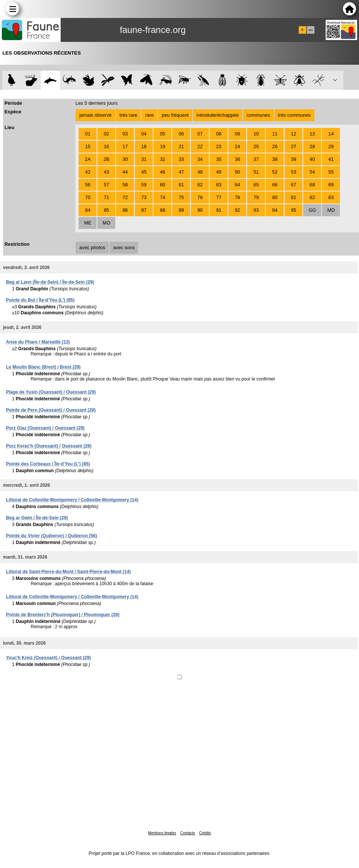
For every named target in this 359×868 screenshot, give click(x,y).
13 (312, 134)
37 (256, 159)
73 (144, 197)
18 (144, 146)
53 (293, 172)
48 (200, 172)
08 (219, 134)
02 (106, 134)
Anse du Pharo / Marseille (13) (38, 342)
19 (162, 146)
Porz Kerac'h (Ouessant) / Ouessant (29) (49, 446)
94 (275, 210)
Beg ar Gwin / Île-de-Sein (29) (37, 518)
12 (293, 134)
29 (331, 146)
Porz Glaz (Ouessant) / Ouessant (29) (45, 428)
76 (200, 197)
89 (181, 210)
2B (107, 159)
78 (237, 197)
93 (256, 210)
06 (181, 134)
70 (88, 197)
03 (125, 134)
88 (162, 210)
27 (293, 146)
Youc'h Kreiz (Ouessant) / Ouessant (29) (48, 658)
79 (256, 197)
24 (237, 146)
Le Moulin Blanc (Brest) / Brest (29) (43, 367)
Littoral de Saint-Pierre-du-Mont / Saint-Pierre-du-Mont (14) (68, 572)
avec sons (124, 247)
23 (219, 146)
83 (331, 197)
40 (312, 159)
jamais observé (95, 115)
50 (237, 172)
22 (200, 146)
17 (125, 146)
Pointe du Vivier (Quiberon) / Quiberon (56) (51, 536)
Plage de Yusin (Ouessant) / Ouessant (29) (51, 392)
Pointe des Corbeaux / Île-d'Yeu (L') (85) (48, 464)
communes (258, 115)
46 (162, 172)
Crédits (205, 833)
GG (312, 210)
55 (331, 172)
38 (275, 159)
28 (312, 146)
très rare (128, 115)
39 (293, 159)
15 (88, 146)
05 (162, 134)
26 (275, 146)
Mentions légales (162, 833)
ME (88, 223)
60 (162, 185)
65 (256, 185)
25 (256, 146)
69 (331, 185)
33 (181, 159)
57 (106, 185)
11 (275, 134)
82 (312, 197)
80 (275, 197)
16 (106, 146)
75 (181, 197)
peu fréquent (175, 115)
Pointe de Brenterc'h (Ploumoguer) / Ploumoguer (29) (63, 615)
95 (293, 210)
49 (219, 172)
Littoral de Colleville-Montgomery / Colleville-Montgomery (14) (72, 500)
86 (125, 210)
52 (275, 172)
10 (256, 134)
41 (331, 159)
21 (181, 146)
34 (200, 159)
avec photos (92, 247)
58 (125, 185)
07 (200, 134)
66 (275, 185)
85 (106, 210)
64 (237, 185)
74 (162, 197)
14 (331, 134)
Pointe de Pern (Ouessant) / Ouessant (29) (51, 410)
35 (219, 159)
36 (237, 159)
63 (219, 185)
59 (144, 185)
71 (106, 197)
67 (293, 185)
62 (200, 185)
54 (312, 172)
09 (237, 134)
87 (144, 210)
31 (144, 159)
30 (125, 159)
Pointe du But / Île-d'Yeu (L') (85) (40, 300)
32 (162, 159)
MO (107, 223)
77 (219, 197)
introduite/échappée (217, 115)
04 (144, 134)
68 (312, 185)
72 (125, 197)
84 (88, 210)
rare (150, 115)
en (311, 30)
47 (181, 172)
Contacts (187, 833)
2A (88, 159)
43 (106, 172)
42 (88, 172)
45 (144, 172)
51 (256, 172)
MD (331, 210)
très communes (294, 115)
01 (88, 134)
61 (181, 185)
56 (88, 185)
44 (125, 172)
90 (200, 210)
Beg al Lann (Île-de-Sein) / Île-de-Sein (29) (50, 282)
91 (219, 210)
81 (293, 197)
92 (237, 210)
